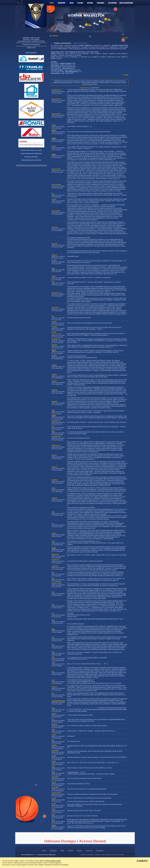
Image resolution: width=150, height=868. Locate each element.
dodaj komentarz (85, 88)
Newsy (44, 851)
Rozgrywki (53, 851)
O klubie (71, 851)
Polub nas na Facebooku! (31, 44)
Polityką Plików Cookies (53, 861)
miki (53, 629)
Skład (62, 851)
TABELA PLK (31, 48)
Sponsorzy (89, 851)
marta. (54, 154)
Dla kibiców (100, 851)
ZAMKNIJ (142, 861)
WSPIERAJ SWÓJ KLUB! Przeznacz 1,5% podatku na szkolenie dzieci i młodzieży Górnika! (31, 40)
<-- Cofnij (125, 38)
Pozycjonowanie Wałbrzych (46, 855)
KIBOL (54, 130)
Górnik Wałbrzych (27, 855)
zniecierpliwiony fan (58, 701)
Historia (79, 851)
